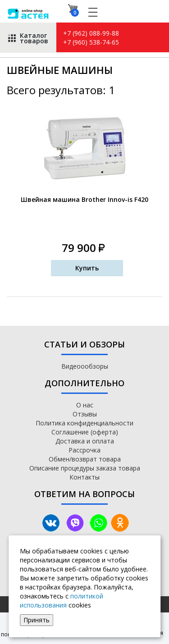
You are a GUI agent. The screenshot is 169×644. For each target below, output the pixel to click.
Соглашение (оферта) (85, 432)
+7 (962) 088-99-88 (91, 33)
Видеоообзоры (85, 366)
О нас (85, 405)
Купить (87, 268)
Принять (37, 620)
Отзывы (85, 414)
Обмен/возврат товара (85, 459)
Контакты (84, 477)
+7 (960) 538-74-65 (91, 42)
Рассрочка (84, 450)
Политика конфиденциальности (84, 423)
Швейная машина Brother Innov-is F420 (84, 199)
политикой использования (62, 601)
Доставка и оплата (85, 441)
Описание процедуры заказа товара (85, 468)
